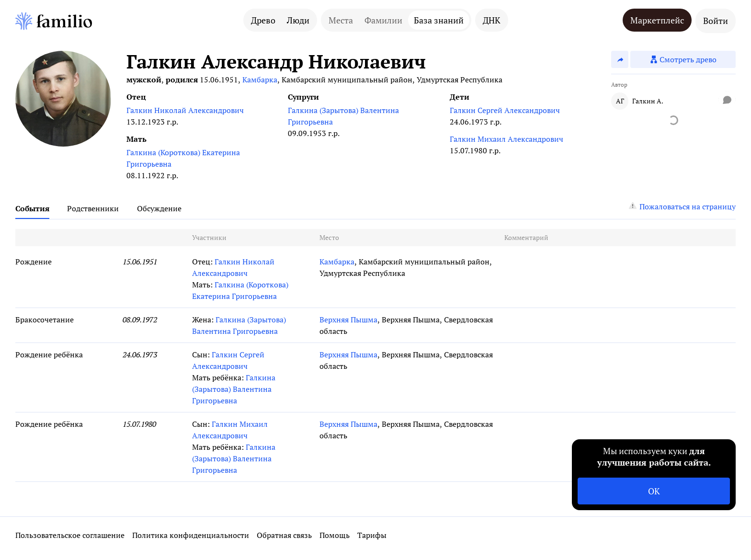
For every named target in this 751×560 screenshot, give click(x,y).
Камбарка (260, 80)
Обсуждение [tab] (159, 208)
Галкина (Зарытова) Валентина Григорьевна (343, 116)
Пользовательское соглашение (70, 535)
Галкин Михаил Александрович (506, 139)
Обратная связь (284, 535)
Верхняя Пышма (348, 320)
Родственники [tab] (93, 208)
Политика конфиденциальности (191, 535)
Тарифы (372, 535)
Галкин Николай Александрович (185, 110)
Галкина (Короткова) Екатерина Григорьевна (183, 158)
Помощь (335, 535)
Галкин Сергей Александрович (505, 110)
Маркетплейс (657, 20)
